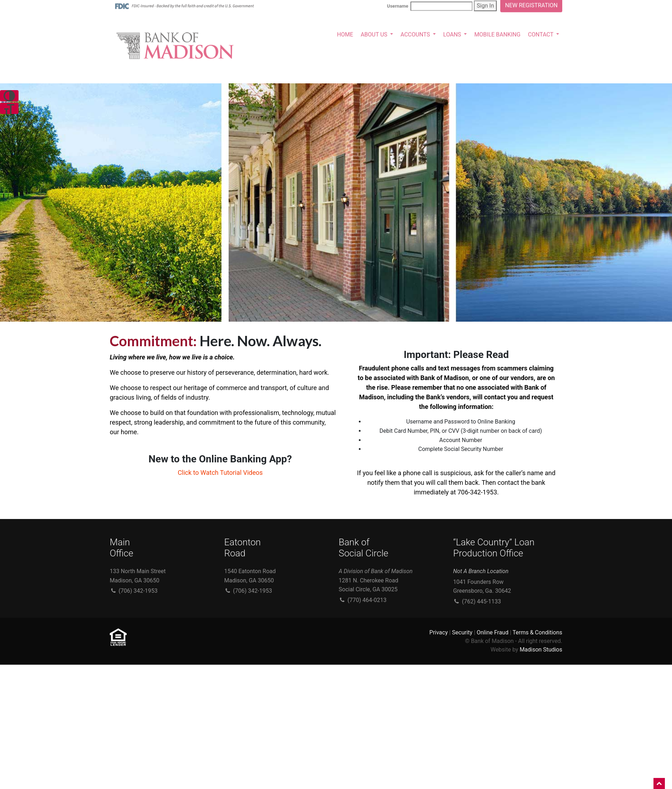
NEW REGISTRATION (531, 4)
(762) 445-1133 (477, 601)
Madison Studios (541, 650)
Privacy (439, 632)
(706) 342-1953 (134, 591)
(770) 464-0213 (363, 600)
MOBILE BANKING (497, 34)
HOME (345, 34)
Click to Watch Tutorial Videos (220, 473)
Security (462, 632)
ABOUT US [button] (375, 34)
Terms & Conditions (538, 632)
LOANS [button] (453, 34)
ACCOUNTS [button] (416, 34)
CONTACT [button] (541, 34)
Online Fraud (493, 632)
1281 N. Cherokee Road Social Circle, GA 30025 (376, 580)
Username (430, 5)
